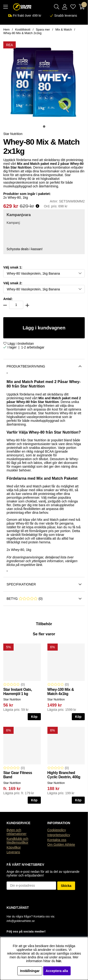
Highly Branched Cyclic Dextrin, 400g (64, 775)
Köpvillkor (14, 847)
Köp (78, 717)
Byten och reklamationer (17, 832)
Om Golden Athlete (61, 845)
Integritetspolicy (59, 835)
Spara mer (43, 30)
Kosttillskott (23, 30)
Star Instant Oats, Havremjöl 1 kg (18, 692)
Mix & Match (64, 30)
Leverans (13, 852)
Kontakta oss (57, 840)
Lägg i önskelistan (19, 344)
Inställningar (30, 971)
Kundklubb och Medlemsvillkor (17, 841)
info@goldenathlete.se (21, 921)
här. (59, 961)
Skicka (66, 886)
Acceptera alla (57, 971)
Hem (6, 30)
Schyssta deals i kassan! (25, 249)
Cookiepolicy (57, 830)
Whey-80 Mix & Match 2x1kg (22, 33)
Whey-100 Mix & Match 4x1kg (61, 692)
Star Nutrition (13, 134)
